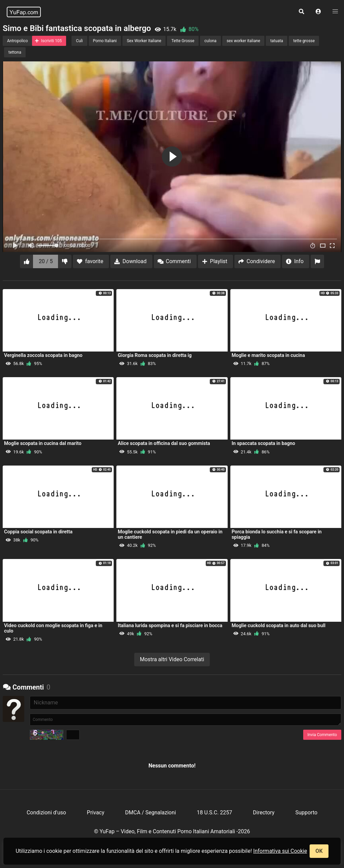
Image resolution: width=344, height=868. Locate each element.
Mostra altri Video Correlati (172, 659)
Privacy (96, 813)
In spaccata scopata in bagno (263, 443)
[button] (318, 12)
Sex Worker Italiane (144, 41)
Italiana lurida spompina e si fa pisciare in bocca (170, 626)
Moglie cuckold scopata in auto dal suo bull (279, 626)
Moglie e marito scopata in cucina (268, 355)
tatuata (277, 41)
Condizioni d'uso (46, 813)
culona (210, 41)
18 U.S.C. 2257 (214, 813)
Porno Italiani (105, 41)
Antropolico (18, 41)
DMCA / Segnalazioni (151, 813)
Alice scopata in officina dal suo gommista (164, 443)
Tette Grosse (183, 41)
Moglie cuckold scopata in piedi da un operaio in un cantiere (170, 535)
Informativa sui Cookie (280, 851)
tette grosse (304, 41)
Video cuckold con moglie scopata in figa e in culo (53, 628)
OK (319, 851)
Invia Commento (322, 735)
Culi (79, 41)
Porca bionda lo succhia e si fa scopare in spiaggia (277, 535)
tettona (15, 52)
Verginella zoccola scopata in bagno (43, 355)
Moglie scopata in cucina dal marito (43, 443)
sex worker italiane (243, 41)
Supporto (306, 813)
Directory (264, 813)
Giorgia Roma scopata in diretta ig (155, 355)
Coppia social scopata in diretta (38, 532)
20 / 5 (46, 261)
